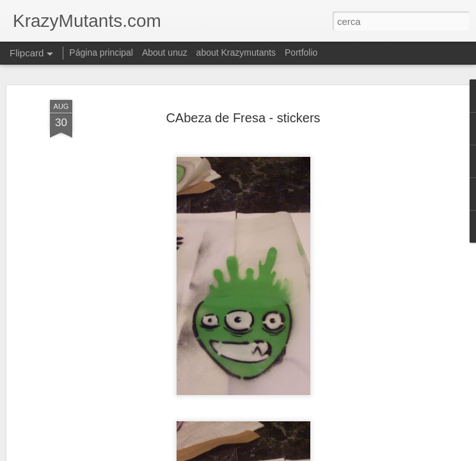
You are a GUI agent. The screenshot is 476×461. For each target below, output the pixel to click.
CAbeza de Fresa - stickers (243, 118)
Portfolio (301, 53)
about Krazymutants (236, 53)
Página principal (101, 53)
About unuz (165, 53)
